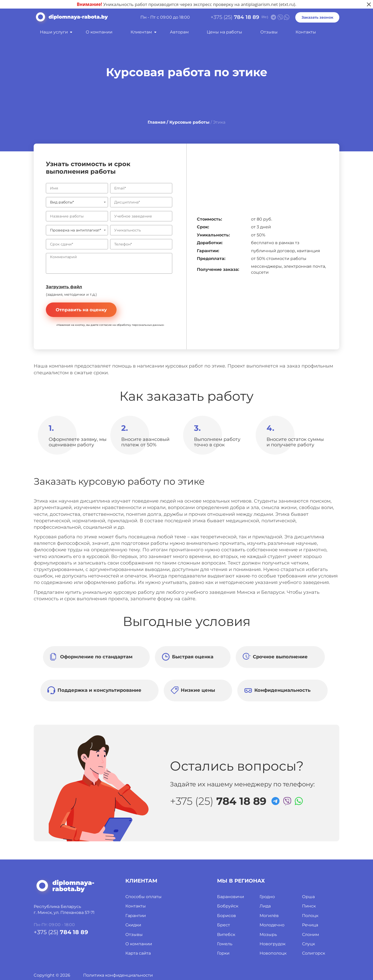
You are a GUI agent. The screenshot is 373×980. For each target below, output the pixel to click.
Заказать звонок (317, 17)
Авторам (179, 32)
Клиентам (141, 32)
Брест (224, 925)
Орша (308, 897)
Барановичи (231, 897)
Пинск (309, 906)
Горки (223, 953)
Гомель (225, 944)
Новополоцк (273, 953)
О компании (99, 32)
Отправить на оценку (81, 310)
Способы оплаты (144, 897)
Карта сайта (138, 953)
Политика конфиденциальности (118, 975)
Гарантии (136, 916)
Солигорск (314, 953)
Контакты (306, 32)
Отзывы (269, 32)
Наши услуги (54, 32)
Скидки (133, 925)
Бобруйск (228, 906)
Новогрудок (272, 944)
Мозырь (268, 935)
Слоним (311, 935)
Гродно (267, 897)
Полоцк (310, 916)
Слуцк (309, 944)
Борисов (227, 916)
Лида (265, 906)
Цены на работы (224, 32)
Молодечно (272, 925)
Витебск (226, 935)
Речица (310, 925)
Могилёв (269, 916)
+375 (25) (235, 17)
